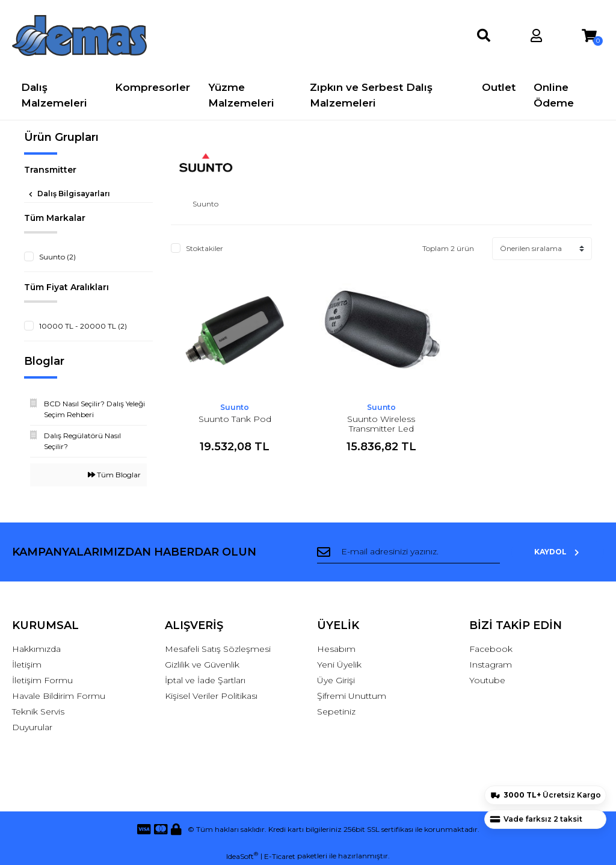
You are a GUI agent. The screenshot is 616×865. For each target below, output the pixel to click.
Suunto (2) (57, 257)
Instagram (491, 665)
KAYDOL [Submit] (565, 552)
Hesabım (336, 649)
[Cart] (589, 36)
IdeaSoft (242, 856)
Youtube (487, 680)
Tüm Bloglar (114, 475)
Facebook (491, 649)
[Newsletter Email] (415, 552)
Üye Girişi (336, 680)
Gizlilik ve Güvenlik (202, 665)
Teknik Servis (38, 712)
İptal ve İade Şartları (205, 680)
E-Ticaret (280, 856)
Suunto (235, 407)
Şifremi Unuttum (352, 696)
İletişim (27, 665)
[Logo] (79, 36)
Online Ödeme (554, 95)
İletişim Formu (42, 680)
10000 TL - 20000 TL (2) (83, 326)
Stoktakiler (205, 248)
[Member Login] (536, 36)
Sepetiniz (336, 712)
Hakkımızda (36, 649)
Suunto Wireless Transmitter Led (381, 424)
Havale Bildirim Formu (59, 696)
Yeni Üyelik (339, 665)
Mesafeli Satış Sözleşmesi (218, 649)
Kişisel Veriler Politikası (211, 696)
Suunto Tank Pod (235, 419)
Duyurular (32, 727)
